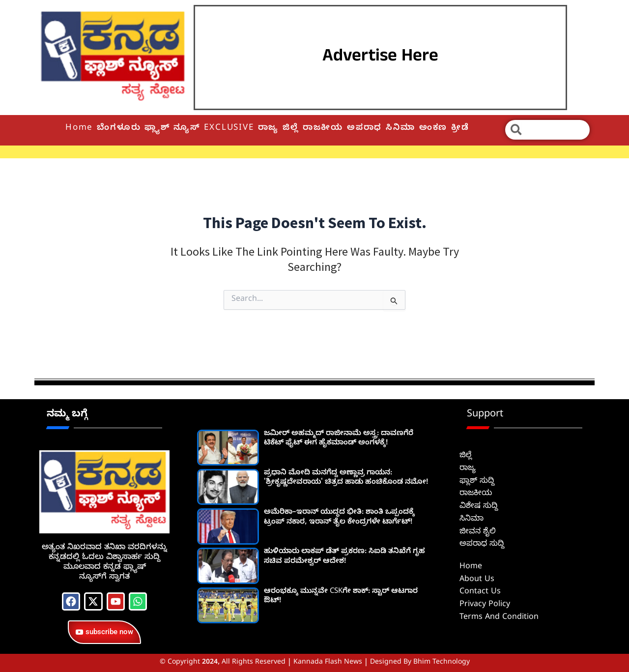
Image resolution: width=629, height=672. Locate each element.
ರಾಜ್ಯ (269, 129)
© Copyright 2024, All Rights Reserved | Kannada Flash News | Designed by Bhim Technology (315, 663)
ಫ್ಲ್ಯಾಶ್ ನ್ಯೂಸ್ (172, 129)
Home (79, 129)
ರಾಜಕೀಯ (323, 129)
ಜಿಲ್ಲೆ (291, 129)
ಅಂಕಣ (433, 129)
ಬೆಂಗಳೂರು (119, 129)
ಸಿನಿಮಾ (400, 129)
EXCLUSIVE (229, 129)
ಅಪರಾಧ (364, 129)
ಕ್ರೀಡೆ (460, 129)
